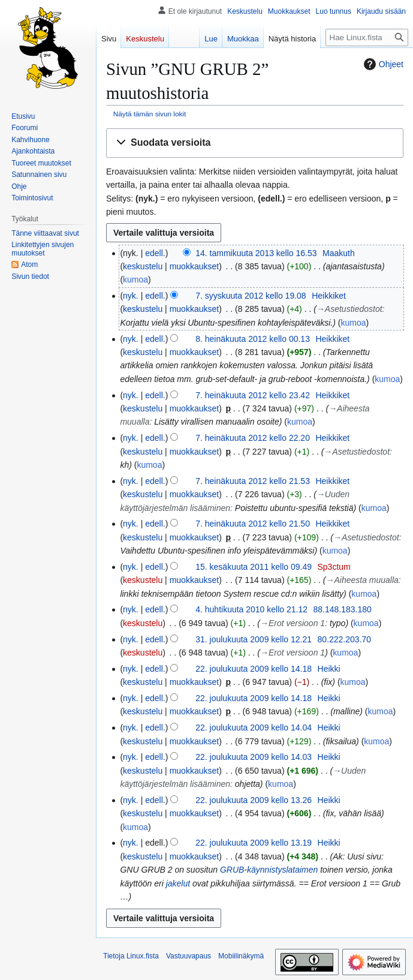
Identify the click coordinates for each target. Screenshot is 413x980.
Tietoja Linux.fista (131, 956)
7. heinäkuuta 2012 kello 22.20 (253, 438)
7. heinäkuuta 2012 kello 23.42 (253, 395)
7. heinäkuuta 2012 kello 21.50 (253, 524)
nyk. (131, 296)
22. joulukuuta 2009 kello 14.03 (254, 757)
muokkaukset (194, 266)
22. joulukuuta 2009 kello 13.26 (254, 800)
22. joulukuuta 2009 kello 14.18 (254, 669)
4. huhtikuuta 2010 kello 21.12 (251, 609)
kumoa (135, 279)
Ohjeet (382, 64)
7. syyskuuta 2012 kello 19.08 (251, 296)
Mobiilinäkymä (241, 956)
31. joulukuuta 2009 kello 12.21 (254, 639)
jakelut (178, 883)
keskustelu (143, 266)
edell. (155, 253)
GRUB (232, 870)
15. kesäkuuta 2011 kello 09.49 (254, 567)
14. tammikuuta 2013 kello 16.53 (256, 253)
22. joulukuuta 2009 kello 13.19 (254, 843)
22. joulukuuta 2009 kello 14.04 (254, 728)
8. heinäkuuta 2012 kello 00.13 (253, 339)
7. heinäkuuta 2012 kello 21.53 (253, 481)
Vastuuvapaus (189, 956)
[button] (255, 143)
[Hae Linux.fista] (367, 37)
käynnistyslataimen (282, 870)
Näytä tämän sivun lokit (150, 114)
